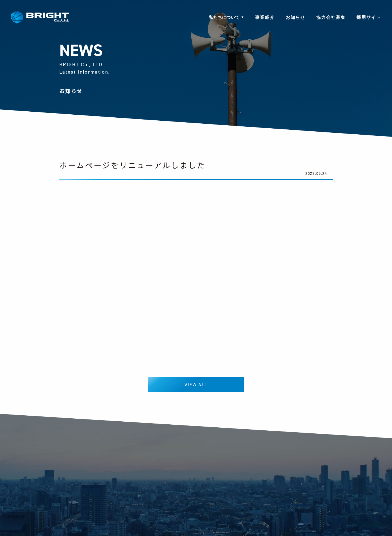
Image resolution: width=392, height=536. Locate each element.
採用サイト (369, 18)
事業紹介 (265, 18)
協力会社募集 (331, 18)
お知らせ (296, 18)
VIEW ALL (196, 384)
